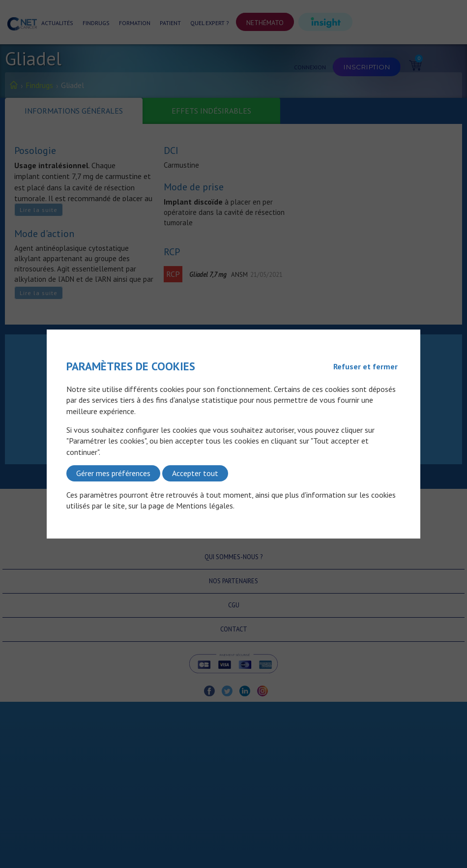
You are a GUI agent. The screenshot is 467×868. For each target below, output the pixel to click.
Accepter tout (195, 473)
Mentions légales (204, 506)
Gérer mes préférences (113, 473)
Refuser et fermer (365, 366)
